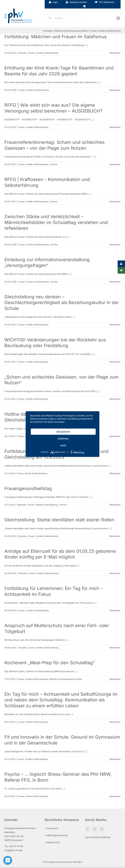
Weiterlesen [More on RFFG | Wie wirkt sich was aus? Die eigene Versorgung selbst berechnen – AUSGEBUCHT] (115, 127)
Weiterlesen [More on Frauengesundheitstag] (115, 505)
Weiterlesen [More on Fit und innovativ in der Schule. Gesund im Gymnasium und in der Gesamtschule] (115, 759)
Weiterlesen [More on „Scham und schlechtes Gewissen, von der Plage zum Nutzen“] (115, 399)
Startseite (48, 31)
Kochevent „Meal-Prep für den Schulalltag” (50, 663)
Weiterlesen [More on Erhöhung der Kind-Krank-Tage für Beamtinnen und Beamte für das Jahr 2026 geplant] (115, 90)
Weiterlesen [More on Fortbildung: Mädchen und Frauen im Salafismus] (115, 53)
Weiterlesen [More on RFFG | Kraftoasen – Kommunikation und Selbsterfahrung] (115, 201)
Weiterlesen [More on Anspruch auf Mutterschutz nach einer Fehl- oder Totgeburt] (115, 648)
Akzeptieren (63, 432)
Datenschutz (53, 842)
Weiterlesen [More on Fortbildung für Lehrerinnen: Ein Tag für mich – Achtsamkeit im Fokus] (115, 610)
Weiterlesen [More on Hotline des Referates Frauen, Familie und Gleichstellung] (115, 436)
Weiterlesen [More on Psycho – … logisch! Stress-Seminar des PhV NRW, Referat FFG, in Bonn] (115, 796)
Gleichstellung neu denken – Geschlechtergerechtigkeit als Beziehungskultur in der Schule (62, 303)
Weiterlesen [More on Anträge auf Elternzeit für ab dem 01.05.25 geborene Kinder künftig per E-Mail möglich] (115, 573)
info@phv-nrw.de (13, 850)
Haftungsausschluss (57, 835)
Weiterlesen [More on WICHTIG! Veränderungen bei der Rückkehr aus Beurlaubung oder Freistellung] (115, 362)
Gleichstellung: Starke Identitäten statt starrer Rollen (59, 520)
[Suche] (49, 18)
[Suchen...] (63, 18)
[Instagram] (102, 829)
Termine (53, 164)
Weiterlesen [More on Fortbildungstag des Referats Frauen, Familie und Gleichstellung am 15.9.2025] (115, 473)
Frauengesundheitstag (28, 488)
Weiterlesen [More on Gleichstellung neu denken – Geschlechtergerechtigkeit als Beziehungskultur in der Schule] (115, 325)
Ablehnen (63, 438)
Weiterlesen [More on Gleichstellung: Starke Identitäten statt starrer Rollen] (115, 536)
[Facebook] (88, 829)
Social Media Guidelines (98, 837)
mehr (63, 445)
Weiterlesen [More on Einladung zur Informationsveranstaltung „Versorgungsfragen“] (115, 282)
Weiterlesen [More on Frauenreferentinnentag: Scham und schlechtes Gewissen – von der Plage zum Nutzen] (115, 164)
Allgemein (22, 505)
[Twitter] (95, 829)
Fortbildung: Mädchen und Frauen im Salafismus (56, 37)
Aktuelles (22, 53)
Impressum (52, 828)
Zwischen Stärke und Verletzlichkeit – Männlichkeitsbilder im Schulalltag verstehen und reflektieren (56, 222)
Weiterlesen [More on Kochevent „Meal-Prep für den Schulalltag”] (115, 679)
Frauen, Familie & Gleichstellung (43, 53)
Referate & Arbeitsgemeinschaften (71, 31)
